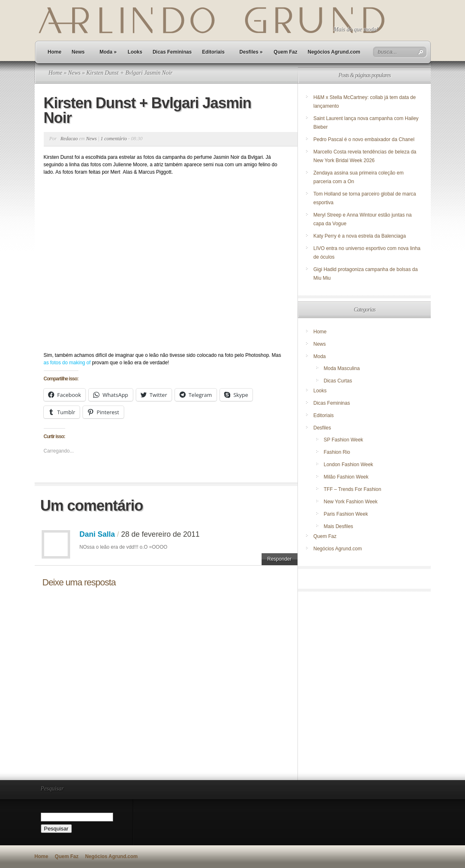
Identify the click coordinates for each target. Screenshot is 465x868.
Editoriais (214, 52)
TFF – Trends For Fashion (353, 489)
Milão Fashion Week (346, 477)
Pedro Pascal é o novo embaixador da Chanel (365, 139)
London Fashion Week (349, 465)
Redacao (69, 139)
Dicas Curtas (338, 381)
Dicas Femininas (172, 52)
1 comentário (114, 139)
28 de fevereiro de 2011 (161, 534)
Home (55, 52)
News (78, 52)
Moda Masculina (342, 368)
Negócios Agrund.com (334, 52)
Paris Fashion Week (346, 514)
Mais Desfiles (339, 526)
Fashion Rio (337, 452)
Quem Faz (285, 52)
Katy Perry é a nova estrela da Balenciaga (360, 236)
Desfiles (251, 52)
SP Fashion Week (344, 440)
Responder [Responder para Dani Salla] (280, 559)
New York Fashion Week (351, 502)
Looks (135, 52)
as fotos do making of (68, 363)
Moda (108, 52)
